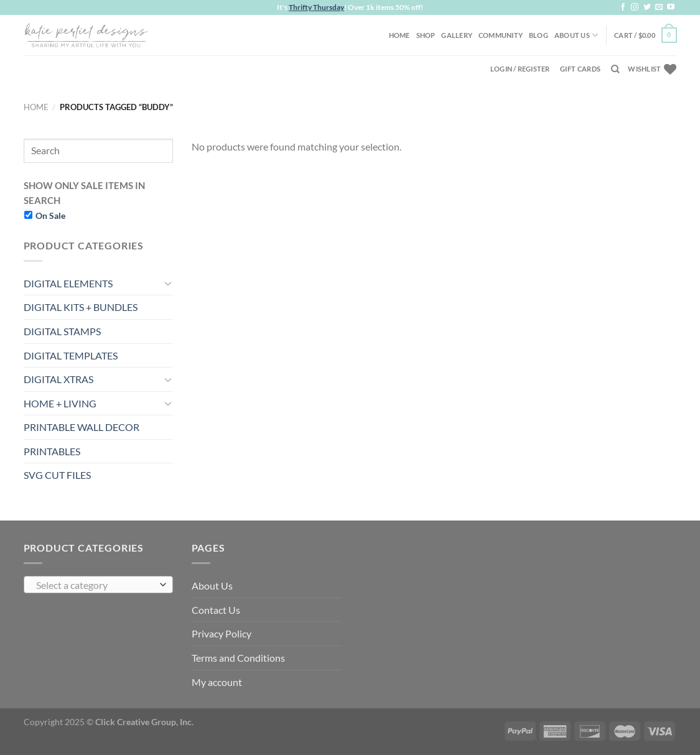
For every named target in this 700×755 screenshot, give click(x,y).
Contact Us (216, 610)
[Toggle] (168, 283)
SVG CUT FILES (57, 475)
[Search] (615, 69)
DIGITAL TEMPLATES (71, 355)
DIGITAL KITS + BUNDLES (81, 307)
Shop (426, 35)
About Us (576, 35)
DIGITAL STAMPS (62, 331)
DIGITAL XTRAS (58, 379)
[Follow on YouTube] (671, 7)
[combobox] (98, 585)
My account (217, 682)
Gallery (457, 35)
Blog (539, 35)
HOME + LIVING (60, 403)
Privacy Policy (222, 633)
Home (399, 35)
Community (501, 35)
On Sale (50, 215)
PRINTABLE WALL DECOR (82, 427)
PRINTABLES (52, 451)
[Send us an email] (659, 7)
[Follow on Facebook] (623, 7)
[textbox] (95, 585)
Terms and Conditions (238, 658)
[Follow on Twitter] (647, 7)
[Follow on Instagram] (635, 7)
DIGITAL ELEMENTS (68, 283)
